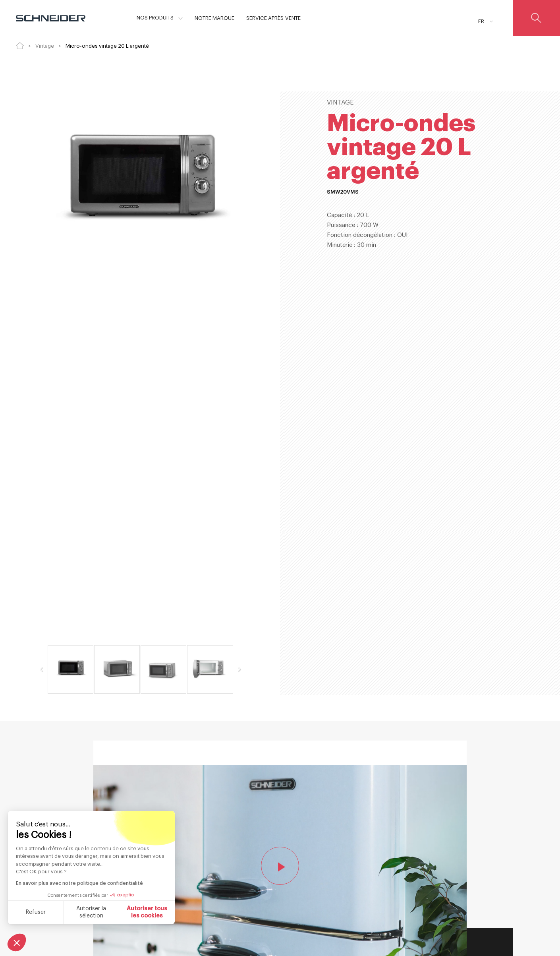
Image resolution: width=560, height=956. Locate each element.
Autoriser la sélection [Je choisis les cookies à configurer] (90, 912)
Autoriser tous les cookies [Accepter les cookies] (146, 912)
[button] (17, 942)
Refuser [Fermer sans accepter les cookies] (35, 912)
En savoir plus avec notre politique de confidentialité (79, 883)
